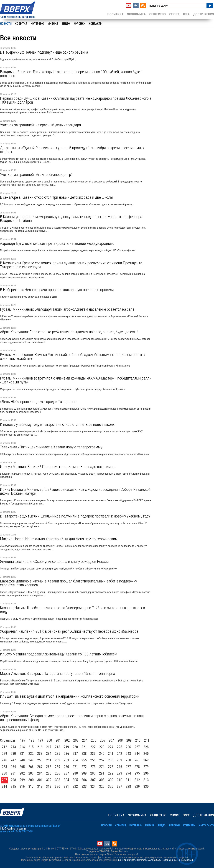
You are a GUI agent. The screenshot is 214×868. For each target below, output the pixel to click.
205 (94, 740)
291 (102, 773)
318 (40, 786)
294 (128, 773)
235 (58, 754)
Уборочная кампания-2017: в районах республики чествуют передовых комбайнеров (69, 631)
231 (22, 754)
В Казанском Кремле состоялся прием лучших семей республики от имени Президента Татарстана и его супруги (71, 265)
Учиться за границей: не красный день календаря (40, 125)
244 (137, 754)
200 (49, 740)
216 (40, 747)
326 (111, 786)
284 (40, 773)
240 (102, 754)
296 (146, 773)
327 (119, 786)
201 (58, 740)
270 (66, 767)
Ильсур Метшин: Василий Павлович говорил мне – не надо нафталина (57, 467)
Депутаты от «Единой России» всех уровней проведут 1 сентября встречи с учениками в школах (72, 150)
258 (111, 760)
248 (22, 760)
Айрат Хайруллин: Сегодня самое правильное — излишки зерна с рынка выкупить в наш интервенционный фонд (72, 718)
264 (13, 767)
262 (146, 760)
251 (49, 760)
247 (13, 760)
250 (40, 760)
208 (120, 740)
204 (85, 740)
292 (111, 773)
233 (40, 754)
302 (49, 780)
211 (147, 740)
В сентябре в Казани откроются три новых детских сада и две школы (56, 197)
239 (93, 754)
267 (40, 767)
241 (111, 754)
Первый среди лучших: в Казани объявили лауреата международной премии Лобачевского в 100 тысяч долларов (76, 100)
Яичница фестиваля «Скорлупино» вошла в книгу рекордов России (54, 561)
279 (146, 767)
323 (84, 786)
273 (93, 767)
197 (23, 740)
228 (146, 747)
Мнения (53, 24)
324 (93, 786)
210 (138, 740)
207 (111, 740)
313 (146, 780)
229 (4, 754)
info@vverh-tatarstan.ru (13, 829)
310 (120, 780)
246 (4, 760)
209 (129, 740)
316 (22, 786)
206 (103, 740)
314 (4, 786)
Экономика (136, 14)
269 (58, 767)
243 (128, 754)
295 (137, 773)
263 (4, 767)
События (21, 24)
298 (13, 780)
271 (75, 767)
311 (128, 780)
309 (111, 780)
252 (58, 760)
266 (31, 767)
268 (49, 767)
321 (66, 786)
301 (40, 780)
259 (119, 760)
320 (58, 786)
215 (31, 747)
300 (31, 780)
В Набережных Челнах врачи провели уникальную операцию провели (57, 290)
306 (84, 780)
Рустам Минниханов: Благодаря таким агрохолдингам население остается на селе (67, 309)
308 (102, 780)
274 (102, 767)
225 (119, 747)
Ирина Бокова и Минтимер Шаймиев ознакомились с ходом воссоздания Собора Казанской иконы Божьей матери (75, 491)
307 (93, 780)
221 (84, 747)
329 (137, 786)
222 (93, 747)
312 (137, 780)
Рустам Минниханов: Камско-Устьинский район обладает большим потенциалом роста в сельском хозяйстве (72, 357)
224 (111, 747)
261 (137, 760)
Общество (157, 14)
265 (22, 767)
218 (58, 747)
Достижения (204, 14)
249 (31, 760)
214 (22, 747)
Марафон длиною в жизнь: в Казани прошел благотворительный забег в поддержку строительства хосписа (68, 583)
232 (31, 754)
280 (4, 773)
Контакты (95, 24)
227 (137, 747)
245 (146, 754)
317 (31, 786)
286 (58, 773)
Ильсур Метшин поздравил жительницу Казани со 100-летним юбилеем (59, 654)
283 (31, 773)
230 (13, 754)
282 (22, 773)
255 (84, 760)
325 (102, 786)
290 (93, 773)
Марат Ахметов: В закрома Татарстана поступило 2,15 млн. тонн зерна (58, 673)
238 (84, 754)
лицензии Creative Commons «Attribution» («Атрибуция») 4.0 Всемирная (155, 860)
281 (13, 773)
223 (102, 747)
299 (22, 780)
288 (75, 773)
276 (119, 767)
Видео (66, 24)
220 (75, 747)
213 (13, 747)
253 (66, 760)
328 (128, 786)
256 (93, 760)
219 (66, 747)
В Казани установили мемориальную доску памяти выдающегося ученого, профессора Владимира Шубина (71, 219)
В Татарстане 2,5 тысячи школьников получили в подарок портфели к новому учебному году (75, 516)
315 (13, 786)
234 (49, 754)
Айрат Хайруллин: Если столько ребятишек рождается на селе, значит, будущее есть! (69, 332)
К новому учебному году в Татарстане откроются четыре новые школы (58, 424)
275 (111, 767)
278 (137, 767)
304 (67, 780)
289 (84, 773)
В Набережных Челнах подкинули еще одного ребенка (44, 52)
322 (75, 786)
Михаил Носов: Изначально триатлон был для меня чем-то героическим (59, 539)
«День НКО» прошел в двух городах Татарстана (38, 402)
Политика (115, 14)
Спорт (174, 14)
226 (128, 747)
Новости (6, 24)
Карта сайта (206, 826)
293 (119, 773)
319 (49, 786)
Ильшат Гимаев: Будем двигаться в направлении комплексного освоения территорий (70, 696)
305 (75, 780)
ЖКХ (186, 14)
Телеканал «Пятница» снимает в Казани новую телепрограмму (51, 447)
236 (66, 754)
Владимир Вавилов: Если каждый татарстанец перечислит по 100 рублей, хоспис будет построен (71, 74)
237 (75, 754)
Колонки (79, 24)
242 (119, 754)
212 (4, 747)
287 (66, 773)
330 (146, 786)
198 (32, 740)
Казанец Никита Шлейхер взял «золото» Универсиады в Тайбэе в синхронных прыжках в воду (72, 610)
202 (67, 740)
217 (49, 747)
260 (128, 760)
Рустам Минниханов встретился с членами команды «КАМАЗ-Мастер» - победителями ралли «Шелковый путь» (76, 380)
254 (75, 760)
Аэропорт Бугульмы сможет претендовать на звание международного (57, 243)
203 (76, 740)
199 (40, 740)
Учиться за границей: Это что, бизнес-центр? (36, 174)
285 (49, 773)
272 (84, 767)
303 (58, 780)
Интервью (37, 24)
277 (128, 767)
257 (102, 760)
